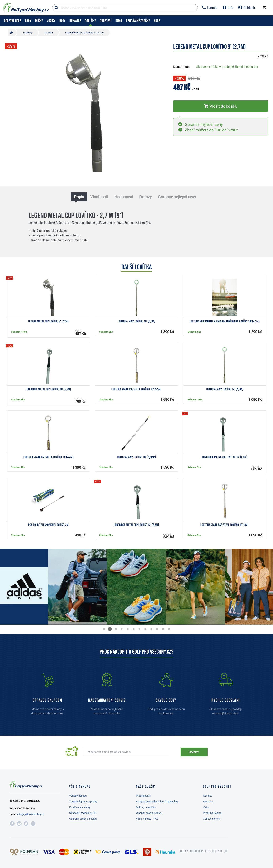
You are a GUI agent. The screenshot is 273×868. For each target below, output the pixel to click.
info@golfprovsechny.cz (31, 814)
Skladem (227, 67)
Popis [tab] (79, 197)
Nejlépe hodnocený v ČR (201, 851)
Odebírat (194, 752)
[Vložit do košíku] (221, 106)
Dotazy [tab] (146, 197)
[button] (104, 629)
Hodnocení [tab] (124, 197)
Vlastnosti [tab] (99, 197)
